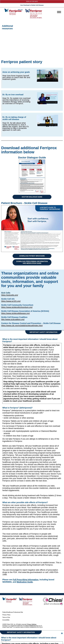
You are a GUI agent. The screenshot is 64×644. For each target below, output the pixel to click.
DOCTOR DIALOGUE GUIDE (32, 197)
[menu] (59, 12)
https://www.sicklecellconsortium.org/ (17, 307)
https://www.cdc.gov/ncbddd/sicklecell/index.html (22, 325)
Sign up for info (32, 1)
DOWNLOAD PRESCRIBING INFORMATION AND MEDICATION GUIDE (32, 262)
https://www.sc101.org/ (11, 301)
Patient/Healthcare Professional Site (13, 612)
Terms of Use (6, 617)
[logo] (23, 14)
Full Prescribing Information (26, 580)
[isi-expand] (62, 633)
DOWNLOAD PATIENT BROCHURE (32, 256)
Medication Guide (25, 582)
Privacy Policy (6, 615)
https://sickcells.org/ (10, 295)
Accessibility (6, 620)
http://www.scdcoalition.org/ (13, 319)
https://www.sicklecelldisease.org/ (15, 313)
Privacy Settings (32, 624)
